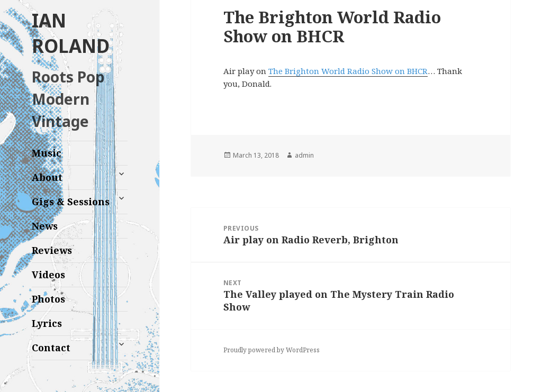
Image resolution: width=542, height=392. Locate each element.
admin (304, 155)
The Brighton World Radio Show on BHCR (348, 71)
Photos (48, 299)
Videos (48, 275)
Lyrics (47, 323)
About (47, 177)
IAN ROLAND (71, 33)
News (45, 226)
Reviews (52, 250)
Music (47, 153)
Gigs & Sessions (71, 202)
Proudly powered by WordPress (272, 350)
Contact (51, 348)
